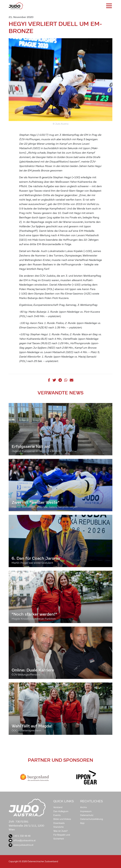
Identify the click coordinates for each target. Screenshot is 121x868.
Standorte (58, 827)
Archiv (84, 807)
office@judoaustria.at (22, 840)
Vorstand (58, 807)
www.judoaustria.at (21, 845)
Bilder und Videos (62, 819)
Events (57, 815)
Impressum (86, 811)
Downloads (59, 823)
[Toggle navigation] (109, 6)
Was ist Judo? (61, 831)
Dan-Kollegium (61, 811)
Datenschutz (87, 815)
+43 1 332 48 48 (20, 836)
